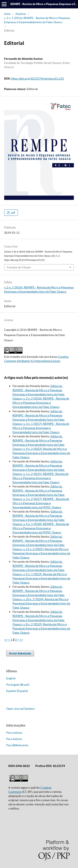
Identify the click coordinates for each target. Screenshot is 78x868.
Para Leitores (14, 733)
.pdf (12, 213)
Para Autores (14, 739)
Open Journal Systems (20, 709)
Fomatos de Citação (19, 267)
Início (7, 14)
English (11, 678)
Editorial (56, 386)
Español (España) (17, 691)
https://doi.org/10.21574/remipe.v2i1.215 (37, 78)
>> (21, 640)
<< (6, 640)
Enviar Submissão (20, 653)
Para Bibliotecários (17, 745)
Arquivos (21, 14)
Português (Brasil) (18, 685)
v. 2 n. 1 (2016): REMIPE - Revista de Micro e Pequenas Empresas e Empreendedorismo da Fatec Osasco (37, 20)
